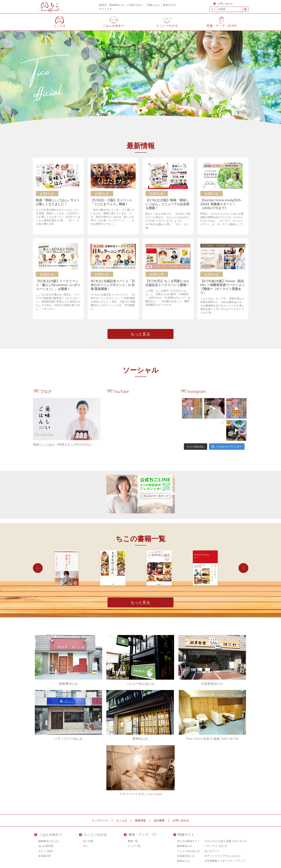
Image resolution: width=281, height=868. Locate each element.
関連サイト (181, 834)
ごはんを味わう (45, 834)
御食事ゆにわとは (48, 839)
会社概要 (160, 820)
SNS (88, 844)
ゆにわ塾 (90, 839)
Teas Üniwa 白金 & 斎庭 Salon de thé (226, 839)
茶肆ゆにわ (183, 859)
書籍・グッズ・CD (138, 834)
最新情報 (141, 820)
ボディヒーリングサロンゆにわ (222, 854)
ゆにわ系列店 (46, 844)
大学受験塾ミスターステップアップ (225, 859)
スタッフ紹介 (46, 849)
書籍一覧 (135, 839)
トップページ (100, 820)
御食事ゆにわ (185, 844)
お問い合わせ (223, 4)
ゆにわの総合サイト (188, 839)
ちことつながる (92, 834)
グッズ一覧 (136, 844)
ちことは (122, 820)
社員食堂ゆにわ (186, 854)
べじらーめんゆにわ (188, 849)
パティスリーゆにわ (216, 844)
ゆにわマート (212, 849)
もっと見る (140, 334)
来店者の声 (45, 854)
